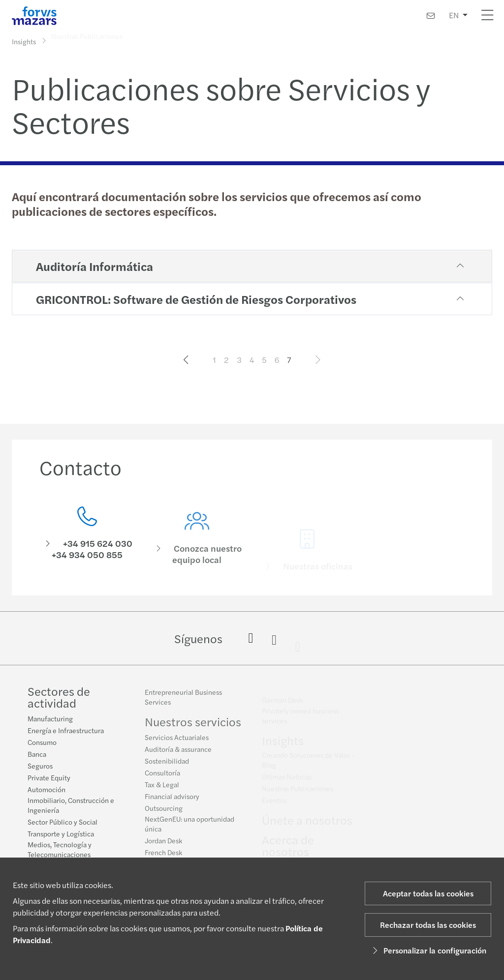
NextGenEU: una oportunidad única (189, 829)
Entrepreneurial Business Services (183, 702)
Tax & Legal (162, 789)
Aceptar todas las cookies (428, 893)
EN (454, 15)
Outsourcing (164, 813)
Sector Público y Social (63, 823)
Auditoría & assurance (178, 754)
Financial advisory (172, 801)
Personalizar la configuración (428, 950)
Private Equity (49, 779)
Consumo (42, 743)
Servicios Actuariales (177, 742)
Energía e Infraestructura (66, 732)
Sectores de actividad (59, 698)
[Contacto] (431, 15)
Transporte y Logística (61, 835)
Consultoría (162, 777)
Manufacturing (50, 720)
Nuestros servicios (193, 726)
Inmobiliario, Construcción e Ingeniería (71, 806)
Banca (37, 755)
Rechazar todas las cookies (428, 925)
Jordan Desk (163, 845)
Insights (24, 41)
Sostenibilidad (167, 766)
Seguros (40, 767)
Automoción (47, 791)
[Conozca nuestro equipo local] (197, 551)
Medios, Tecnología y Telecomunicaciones (60, 851)
